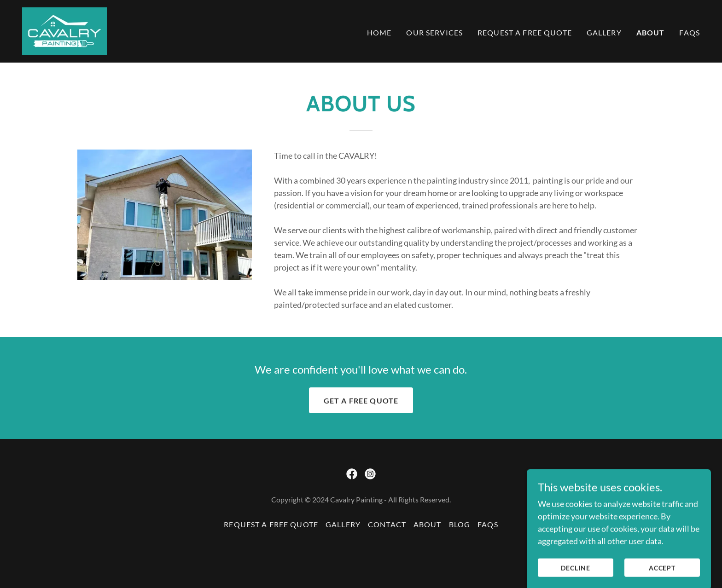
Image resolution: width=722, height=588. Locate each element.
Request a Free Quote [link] (525, 32)
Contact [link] (387, 524)
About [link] (651, 32)
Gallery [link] (604, 32)
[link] (64, 30)
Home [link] (379, 32)
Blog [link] (460, 524)
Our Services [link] (434, 32)
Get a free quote (361, 401)
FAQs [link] (690, 32)
